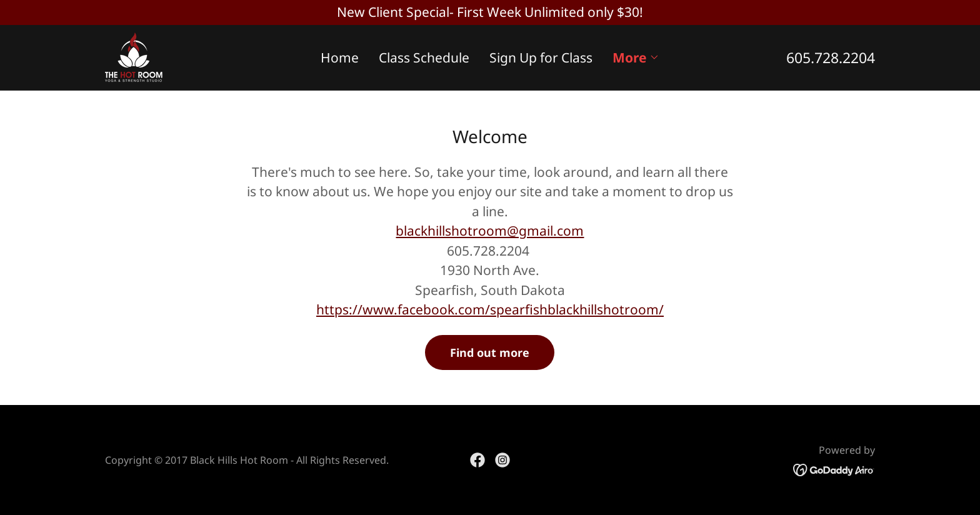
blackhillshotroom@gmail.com (490, 231)
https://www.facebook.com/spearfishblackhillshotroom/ (490, 309)
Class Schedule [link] (424, 57)
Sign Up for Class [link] (541, 57)
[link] (134, 56)
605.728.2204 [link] (831, 57)
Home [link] (340, 57)
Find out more (490, 352)
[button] (636, 57)
